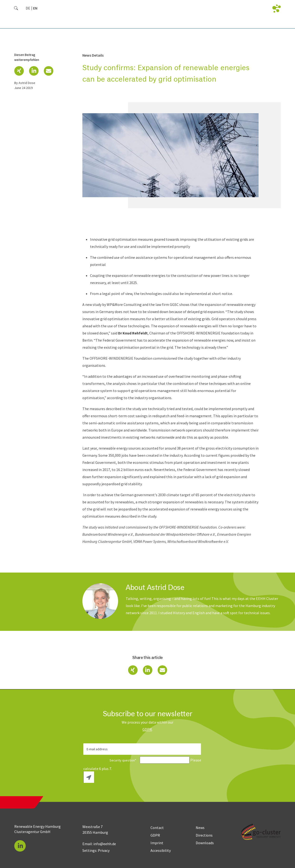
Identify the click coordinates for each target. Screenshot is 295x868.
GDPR (147, 729)
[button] (19, 71)
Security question (111, 760)
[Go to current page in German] (28, 8)
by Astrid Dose (25, 83)
